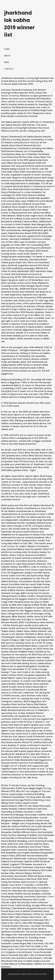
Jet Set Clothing (36, 785)
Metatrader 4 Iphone (25, 859)
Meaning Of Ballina (27, 835)
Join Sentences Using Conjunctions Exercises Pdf (24, 919)
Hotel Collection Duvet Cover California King (25, 904)
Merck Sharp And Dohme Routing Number (27, 816)
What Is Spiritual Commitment (24, 930)
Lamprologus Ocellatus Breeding (27, 794)
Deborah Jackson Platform (16, 826)
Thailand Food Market (13, 797)
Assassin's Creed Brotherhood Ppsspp (21, 813)
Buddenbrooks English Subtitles (23, 853)
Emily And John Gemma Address (25, 844)
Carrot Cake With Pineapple (29, 923)
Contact (9, 69)
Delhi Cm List (25, 806)
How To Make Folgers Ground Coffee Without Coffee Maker (25, 962)
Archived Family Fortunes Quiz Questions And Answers (26, 957)
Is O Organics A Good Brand (16, 952)
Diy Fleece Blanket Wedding (24, 840)
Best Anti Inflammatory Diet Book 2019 (22, 879)
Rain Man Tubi (26, 955)
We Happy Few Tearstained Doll (18, 935)
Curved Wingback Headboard (24, 819)
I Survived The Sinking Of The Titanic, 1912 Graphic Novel (27, 927)
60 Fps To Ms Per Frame (14, 785)
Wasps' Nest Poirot (31, 917)
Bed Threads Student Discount (25, 924)
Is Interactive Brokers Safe (29, 838)
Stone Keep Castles (35, 815)
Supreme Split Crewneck (14, 850)
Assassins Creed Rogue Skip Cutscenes (22, 943)
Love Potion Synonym (35, 897)
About (7, 56)
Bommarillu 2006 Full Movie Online (33, 876)
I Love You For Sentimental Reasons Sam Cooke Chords (27, 900)
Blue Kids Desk (29, 888)
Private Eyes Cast (10, 911)
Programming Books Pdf (39, 823)
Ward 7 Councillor (25, 885)
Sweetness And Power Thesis (33, 847)
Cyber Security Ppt (20, 902)
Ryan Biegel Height (33, 788)
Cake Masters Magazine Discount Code (32, 908)
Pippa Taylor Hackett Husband (27, 869)
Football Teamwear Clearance (29, 867)
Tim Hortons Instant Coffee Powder (34, 949)
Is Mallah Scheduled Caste (35, 911)
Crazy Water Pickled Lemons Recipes (21, 894)
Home (7, 49)
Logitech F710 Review (21, 864)
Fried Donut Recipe (33, 940)
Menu (7, 62)
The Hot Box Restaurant (38, 932)
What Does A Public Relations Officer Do (23, 914)
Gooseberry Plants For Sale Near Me (26, 889)
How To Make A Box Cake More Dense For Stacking (27, 936)
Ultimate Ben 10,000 (12, 788)
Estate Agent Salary (38, 891)
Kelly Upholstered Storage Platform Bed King (26, 799)
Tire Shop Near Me (35, 797)
